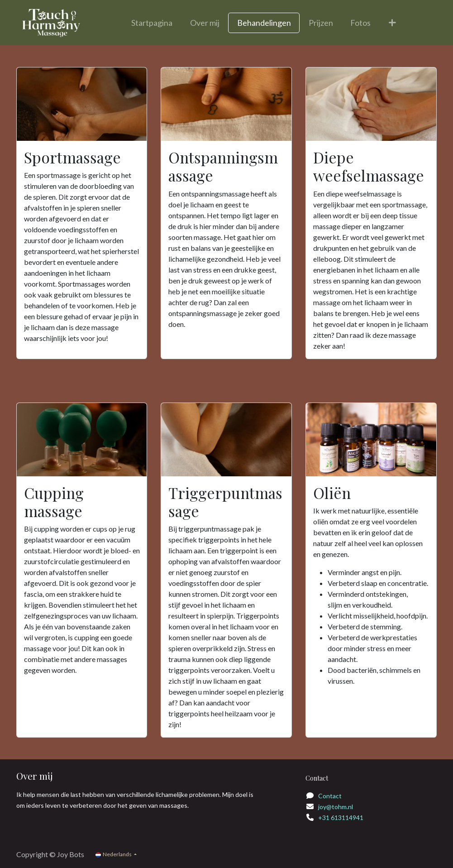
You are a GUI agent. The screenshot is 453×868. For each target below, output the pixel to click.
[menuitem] (152, 23)
